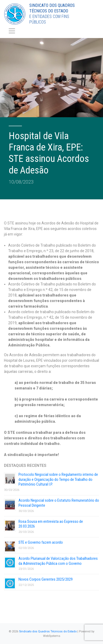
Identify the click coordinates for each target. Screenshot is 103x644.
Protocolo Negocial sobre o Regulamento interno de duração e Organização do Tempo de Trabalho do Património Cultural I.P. (58, 480)
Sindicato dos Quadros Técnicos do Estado (48, 631)
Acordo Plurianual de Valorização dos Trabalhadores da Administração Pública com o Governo (58, 561)
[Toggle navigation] (12, 31)
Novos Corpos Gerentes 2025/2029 (46, 579)
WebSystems (52, 636)
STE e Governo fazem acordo (41, 542)
